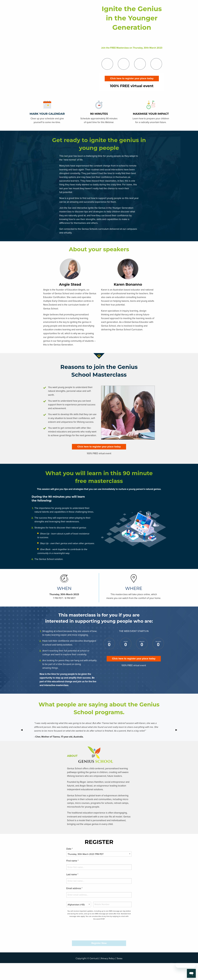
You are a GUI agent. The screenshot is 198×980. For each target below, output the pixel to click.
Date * (70, 849)
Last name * (72, 875)
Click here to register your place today (132, 79)
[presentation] (99, 930)
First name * (72, 861)
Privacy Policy (108, 958)
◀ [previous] (23, 730)
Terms (119, 958)
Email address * (74, 889)
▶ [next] (177, 730)
